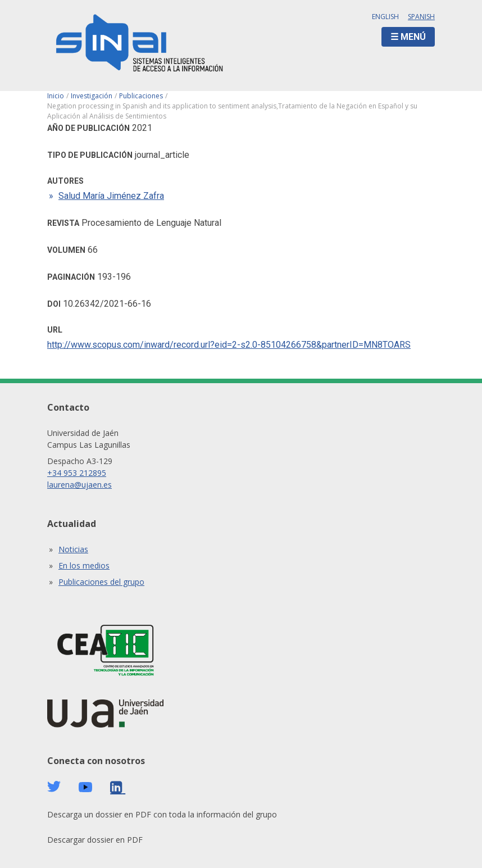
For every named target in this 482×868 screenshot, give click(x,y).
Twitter (54, 787)
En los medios (84, 565)
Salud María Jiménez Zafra (111, 196)
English (385, 17)
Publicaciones (141, 96)
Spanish (421, 17)
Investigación (92, 96)
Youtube (85, 787)
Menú (413, 37)
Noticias (73, 549)
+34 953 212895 (77, 473)
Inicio (56, 96)
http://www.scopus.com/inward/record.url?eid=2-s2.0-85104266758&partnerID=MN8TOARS (229, 345)
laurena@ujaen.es (79, 485)
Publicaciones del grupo (101, 582)
